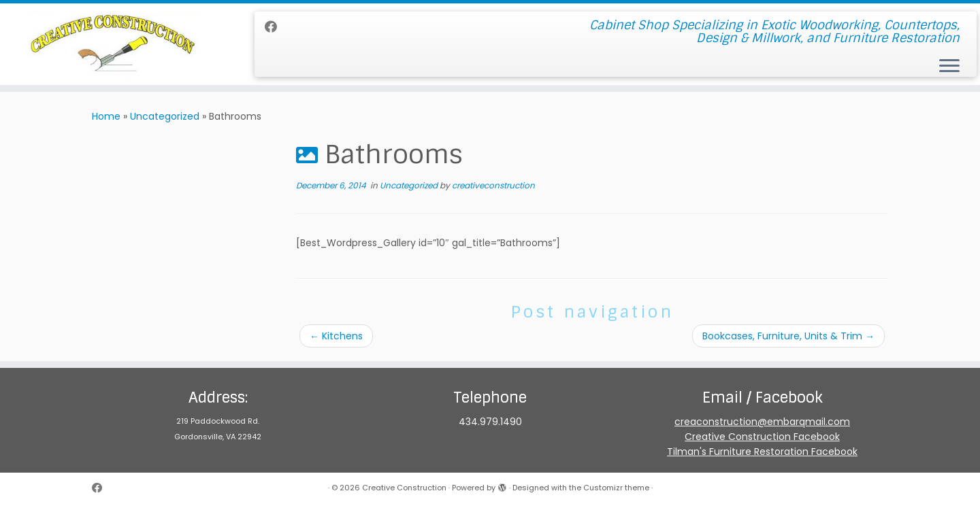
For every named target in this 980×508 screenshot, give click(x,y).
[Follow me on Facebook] (275, 27)
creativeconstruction (493, 185)
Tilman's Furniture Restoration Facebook (762, 452)
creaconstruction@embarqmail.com (762, 422)
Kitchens (336, 336)
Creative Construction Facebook (762, 437)
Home (106, 116)
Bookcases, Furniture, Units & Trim (788, 336)
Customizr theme (616, 488)
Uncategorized (165, 116)
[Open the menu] (949, 67)
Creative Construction (404, 488)
